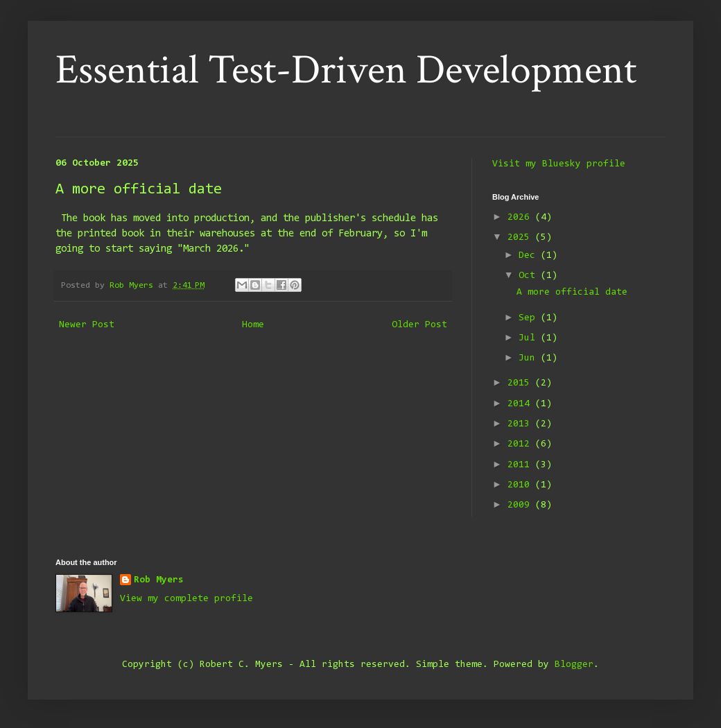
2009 (521, 505)
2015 (521, 383)
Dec (530, 256)
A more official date (572, 293)
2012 (521, 444)
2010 (521, 485)
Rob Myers (159, 580)
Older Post (419, 325)
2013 (521, 424)
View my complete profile (186, 599)
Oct (530, 276)
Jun (530, 358)
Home (253, 325)
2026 (521, 218)
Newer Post (87, 325)
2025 (521, 238)
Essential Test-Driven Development (346, 70)
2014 (521, 404)
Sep (530, 318)
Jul (530, 338)
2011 (521, 465)
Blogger (574, 665)
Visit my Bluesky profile (559, 164)
